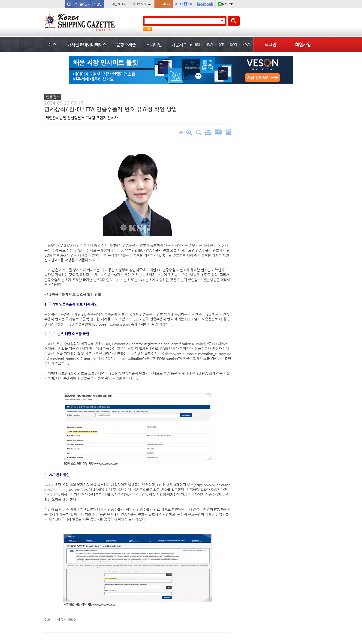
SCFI (221, 45)
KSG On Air (144, 4)
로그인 (270, 44)
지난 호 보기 (119, 4)
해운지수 (179, 44)
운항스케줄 (126, 44)
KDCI (246, 45)
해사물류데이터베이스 (87, 44)
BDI (198, 45)
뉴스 (52, 44)
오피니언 (154, 44)
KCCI (233, 45)
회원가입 (303, 44)
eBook (166, 4)
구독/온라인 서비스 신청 (87, 4)
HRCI (209, 45)
